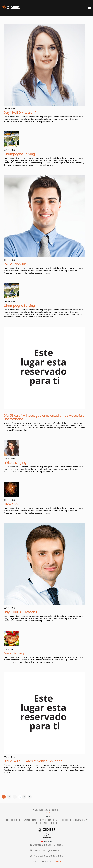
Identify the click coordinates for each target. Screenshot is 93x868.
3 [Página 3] (15, 797)
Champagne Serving (19, 154)
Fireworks (11, 504)
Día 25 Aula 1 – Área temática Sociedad (33, 761)
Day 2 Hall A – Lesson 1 (20, 612)
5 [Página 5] (24, 797)
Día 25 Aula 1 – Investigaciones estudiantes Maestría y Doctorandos (44, 417)
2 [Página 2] (9, 797)
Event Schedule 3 (16, 264)
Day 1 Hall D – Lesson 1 (20, 113)
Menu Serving (14, 653)
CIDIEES (57, 861)
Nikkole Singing (15, 463)
